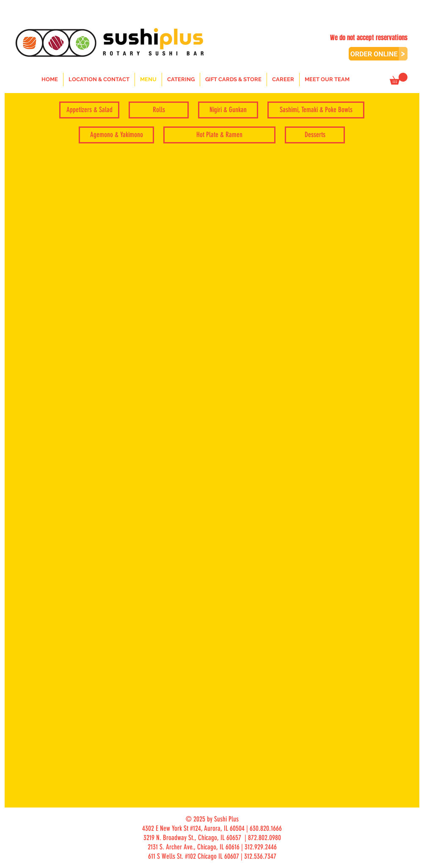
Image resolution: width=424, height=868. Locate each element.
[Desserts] (315, 135)
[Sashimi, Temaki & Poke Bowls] (316, 110)
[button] (399, 79)
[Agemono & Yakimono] (116, 135)
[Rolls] (159, 110)
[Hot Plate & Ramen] (219, 135)
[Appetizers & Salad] (89, 110)
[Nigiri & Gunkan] (228, 110)
